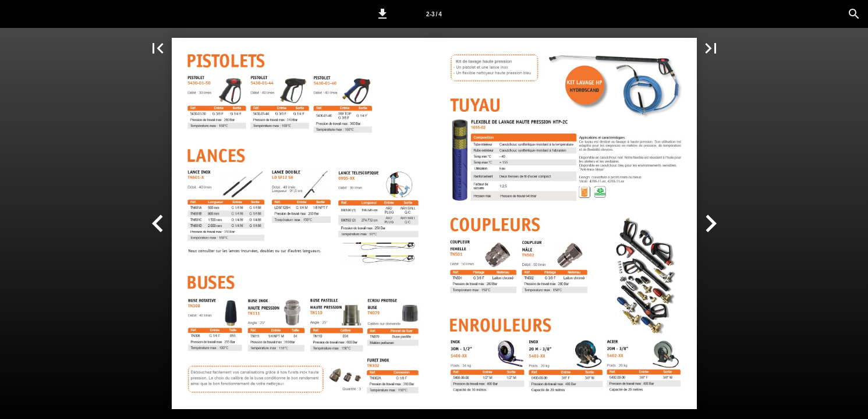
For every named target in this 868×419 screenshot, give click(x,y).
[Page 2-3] (434, 14)
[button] (382, 14)
